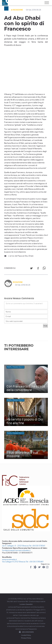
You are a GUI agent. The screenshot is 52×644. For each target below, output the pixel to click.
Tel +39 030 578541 (37, 546)
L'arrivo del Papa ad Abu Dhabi (21, 256)
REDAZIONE (18, 282)
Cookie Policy (26, 635)
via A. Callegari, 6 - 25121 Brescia (15, 546)
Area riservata (26, 632)
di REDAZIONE (17, 10)
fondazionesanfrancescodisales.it (16, 550)
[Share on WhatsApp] (45, 269)
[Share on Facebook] (38, 269)
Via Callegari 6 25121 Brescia (14, 562)
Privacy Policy (26, 638)
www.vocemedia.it (9, 559)
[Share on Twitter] (31, 269)
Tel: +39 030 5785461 (35, 562)
